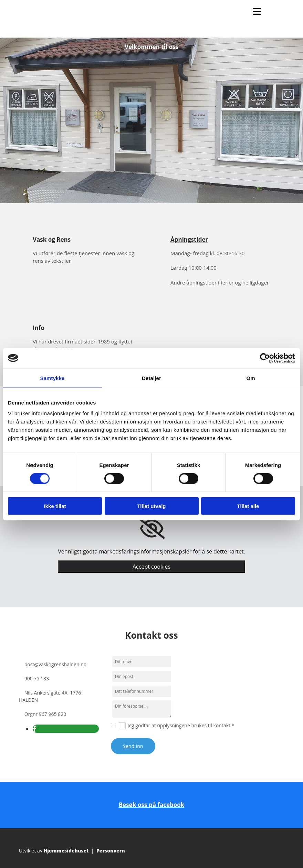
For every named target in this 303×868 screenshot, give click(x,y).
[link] (152, 529)
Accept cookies (151, 567)
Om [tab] (250, 378)
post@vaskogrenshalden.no (55, 664)
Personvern (111, 851)
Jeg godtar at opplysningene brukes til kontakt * (181, 725)
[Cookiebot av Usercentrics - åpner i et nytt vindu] (265, 358)
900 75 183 (37, 679)
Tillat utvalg (151, 506)
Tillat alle (248, 506)
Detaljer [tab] (151, 378)
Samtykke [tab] (53, 378)
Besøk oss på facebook (152, 805)
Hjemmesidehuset (66, 851)
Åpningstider (189, 240)
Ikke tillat (55, 506)
